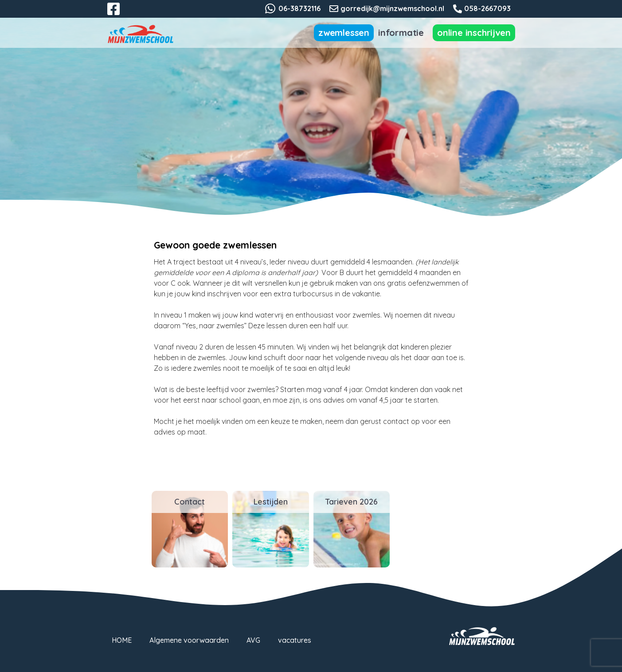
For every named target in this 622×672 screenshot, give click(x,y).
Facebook (120, 14)
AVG (253, 640)
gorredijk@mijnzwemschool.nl (392, 8)
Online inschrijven (474, 33)
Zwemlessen (344, 33)
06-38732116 (299, 8)
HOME (122, 640)
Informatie (401, 33)
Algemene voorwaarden (189, 640)
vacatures (295, 640)
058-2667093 (487, 8)
